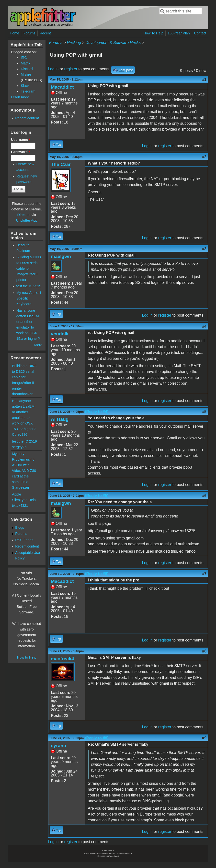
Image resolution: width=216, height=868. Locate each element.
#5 (204, 412)
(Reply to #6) (97, 574)
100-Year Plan (179, 33)
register (71, 69)
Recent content (27, 118)
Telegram (28, 91)
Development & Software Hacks (113, 43)
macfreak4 (63, 659)
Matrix (26, 63)
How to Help (27, 657)
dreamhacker (22, 394)
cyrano (59, 746)
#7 (204, 574)
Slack (25, 86)
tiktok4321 (20, 506)
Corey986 (20, 434)
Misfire (26, 74)
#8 (204, 651)
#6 (204, 496)
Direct (22, 215)
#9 (204, 738)
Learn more (20, 97)
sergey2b (19, 447)
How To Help (153, 33)
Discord (27, 69)
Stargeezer (21, 487)
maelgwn (61, 256)
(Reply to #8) (97, 738)
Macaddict (62, 87)
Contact (200, 33)
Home (14, 33)
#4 (204, 326)
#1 (204, 79)
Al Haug (60, 419)
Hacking (74, 43)
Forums (29, 33)
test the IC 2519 (29, 286)
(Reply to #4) (97, 412)
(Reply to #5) (97, 496)
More (38, 345)
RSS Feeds (24, 540)
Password (21, 152)
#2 (204, 157)
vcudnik (60, 334)
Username (21, 140)
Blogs (20, 527)
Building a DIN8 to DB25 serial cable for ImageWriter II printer (29, 268)
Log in (53, 69)
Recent (45, 33)
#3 (204, 249)
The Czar (61, 164)
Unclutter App (27, 220)
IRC (24, 58)
